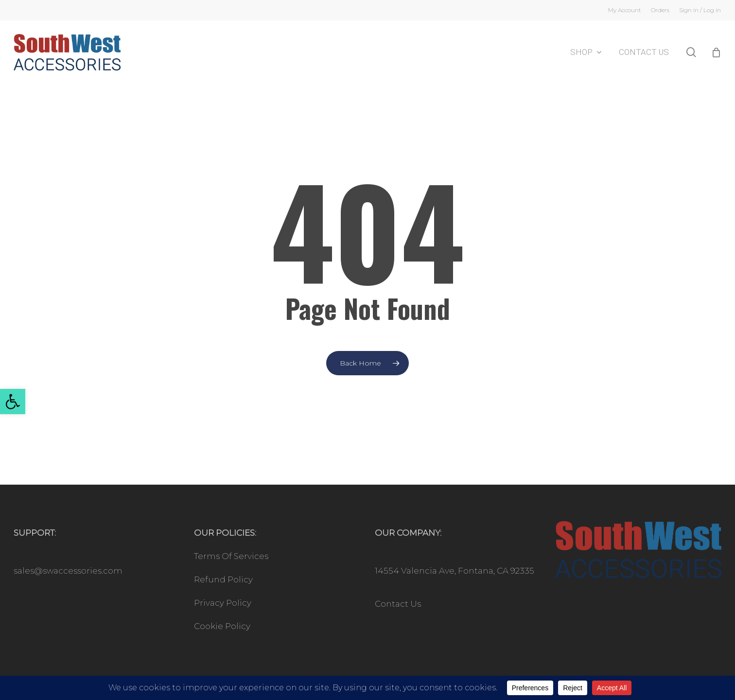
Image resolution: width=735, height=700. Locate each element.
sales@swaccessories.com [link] (68, 571)
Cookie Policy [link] (222, 626)
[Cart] (716, 52)
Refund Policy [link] (223, 579)
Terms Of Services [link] (231, 556)
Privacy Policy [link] (223, 603)
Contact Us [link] (398, 604)
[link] (13, 402)
